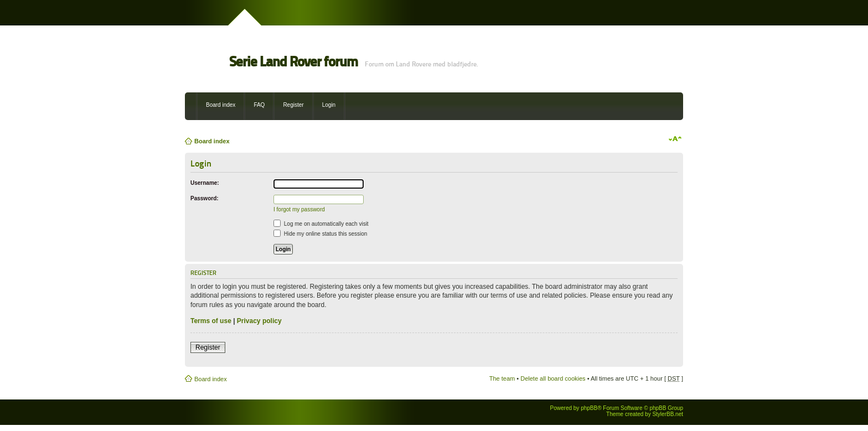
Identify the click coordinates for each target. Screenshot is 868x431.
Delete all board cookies (553, 378)
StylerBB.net (668, 414)
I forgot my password (299, 209)
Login (329, 105)
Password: (205, 198)
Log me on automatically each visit (321, 224)
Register (293, 105)
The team (502, 378)
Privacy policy (259, 321)
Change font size (675, 139)
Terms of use (211, 321)
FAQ (259, 105)
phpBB (589, 408)
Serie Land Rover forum (293, 62)
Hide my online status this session (320, 234)
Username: (205, 183)
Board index (221, 105)
